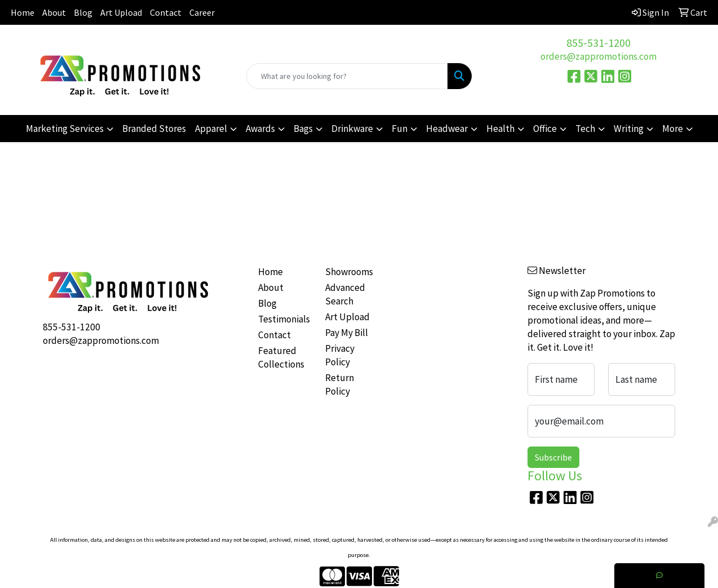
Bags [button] (303, 129)
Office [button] (545, 129)
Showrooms (349, 272)
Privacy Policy (340, 355)
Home (23, 12)
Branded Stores (154, 129)
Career (202, 12)
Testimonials (284, 319)
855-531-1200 (599, 43)
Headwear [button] (447, 129)
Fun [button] (400, 129)
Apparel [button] (211, 129)
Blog (83, 12)
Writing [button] (629, 129)
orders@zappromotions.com (599, 56)
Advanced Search (345, 294)
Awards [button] (260, 129)
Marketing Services (65, 129)
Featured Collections (281, 357)
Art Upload (121, 12)
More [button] (673, 129)
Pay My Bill (347, 333)
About (54, 12)
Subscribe (553, 457)
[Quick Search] (347, 76)
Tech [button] (585, 129)
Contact (166, 12)
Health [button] (500, 129)
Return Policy (340, 384)
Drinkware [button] (352, 129)
